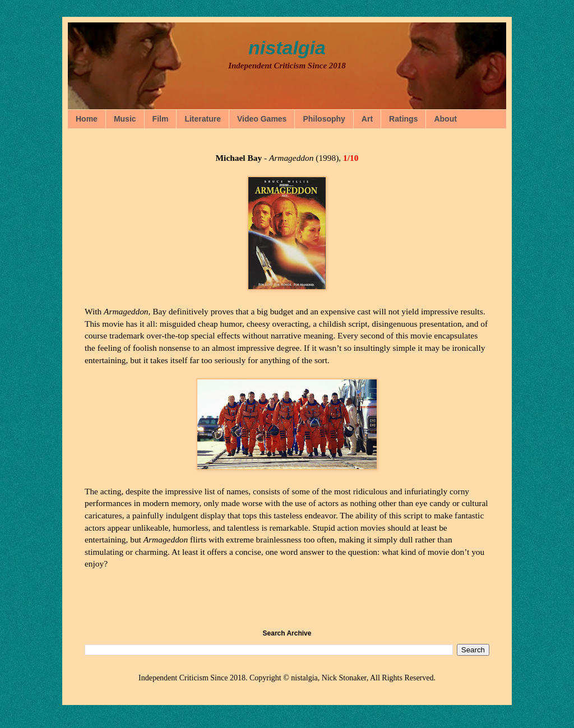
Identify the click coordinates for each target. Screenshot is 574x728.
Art (367, 119)
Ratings (403, 119)
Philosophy (324, 119)
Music (125, 119)
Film (161, 119)
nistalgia (287, 48)
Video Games (262, 119)
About (445, 119)
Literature (203, 119)
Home (87, 119)
